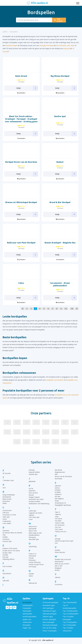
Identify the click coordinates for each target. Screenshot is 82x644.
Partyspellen (27, 610)
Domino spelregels (49, 621)
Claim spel (6, 519)
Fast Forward (7, 569)
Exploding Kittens (8, 562)
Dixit (4, 537)
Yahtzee (58, 580)
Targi (57, 519)
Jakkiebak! (32, 484)
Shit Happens (59, 501)
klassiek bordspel (11, 45)
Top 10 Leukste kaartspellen (68, 620)
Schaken (58, 493)
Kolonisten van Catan (36, 502)
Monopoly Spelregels (50, 627)
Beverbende (7, 499)
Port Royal (32, 569)
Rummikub (58, 481)
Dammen (6, 533)
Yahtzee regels (48, 618)
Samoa (57, 490)
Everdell (5, 557)
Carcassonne (7, 513)
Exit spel (5, 560)
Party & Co (33, 556)
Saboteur (58, 488)
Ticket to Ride (60, 525)
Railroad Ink (33, 586)
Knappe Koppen (34, 500)
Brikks (5, 506)
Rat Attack (58, 473)
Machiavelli (33, 531)
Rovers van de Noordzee (63, 479)
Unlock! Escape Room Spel (64, 543)
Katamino (32, 493)
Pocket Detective (35, 565)
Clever (5, 522)
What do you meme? (62, 566)
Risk (56, 477)
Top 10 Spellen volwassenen (68, 631)
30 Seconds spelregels (50, 605)
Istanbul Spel (33, 477)
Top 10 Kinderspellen (70, 613)
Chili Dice (6, 515)
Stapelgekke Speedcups (63, 508)
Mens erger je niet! (35, 536)
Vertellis (57, 553)
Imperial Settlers (34, 475)
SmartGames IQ (60, 505)
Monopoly (32, 540)
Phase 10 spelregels (49, 632)
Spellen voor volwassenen (27, 622)
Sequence (58, 497)
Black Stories (7, 502)
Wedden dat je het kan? (63, 562)
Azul (4, 490)
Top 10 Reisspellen (69, 627)
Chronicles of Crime (9, 517)
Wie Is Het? (59, 568)
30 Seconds (7, 476)
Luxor (31, 522)
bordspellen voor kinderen (55, 383)
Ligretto (31, 518)
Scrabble (58, 495)
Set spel (57, 499)
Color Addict (7, 526)
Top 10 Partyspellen (70, 624)
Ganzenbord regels (49, 613)
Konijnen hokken (34, 504)
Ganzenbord (7, 576)
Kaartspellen (27, 613)
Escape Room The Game (11, 553)
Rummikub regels (49, 608)
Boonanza (6, 504)
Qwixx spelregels (48, 624)
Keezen (31, 498)
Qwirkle (31, 576)
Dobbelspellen (28, 608)
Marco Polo (33, 533)
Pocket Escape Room (36, 567)
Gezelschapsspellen (29, 618)
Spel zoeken (59, 20)
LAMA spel (32, 513)
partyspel (66, 48)
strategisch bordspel (46, 45)
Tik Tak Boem (60, 528)
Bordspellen (27, 605)
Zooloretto (59, 587)
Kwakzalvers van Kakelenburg (39, 506)
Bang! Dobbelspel (9, 497)
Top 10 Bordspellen (69, 605)
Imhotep (32, 473)
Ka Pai (31, 491)
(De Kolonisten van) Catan (65, 45)
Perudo (31, 561)
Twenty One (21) (61, 534)
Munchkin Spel (34, 542)
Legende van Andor (35, 515)
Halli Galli (6, 583)
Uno (56, 546)
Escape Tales (7, 555)
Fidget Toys (27, 629)
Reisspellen (26, 627)
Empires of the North (10, 551)
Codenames (7, 524)
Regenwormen (60, 475)
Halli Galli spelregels (49, 616)
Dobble (5, 540)
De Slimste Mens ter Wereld (12, 535)
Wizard (57, 573)
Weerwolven (59, 564)
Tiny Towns (59, 532)
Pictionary (32, 563)
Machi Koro (33, 529)
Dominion (6, 542)
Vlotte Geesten (60, 555)
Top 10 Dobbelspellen (70, 616)
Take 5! (57, 515)
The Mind (58, 523)
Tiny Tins (58, 530)
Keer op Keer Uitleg (49, 629)
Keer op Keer (33, 495)
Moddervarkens (34, 538)
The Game (58, 521)
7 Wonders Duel (8, 483)
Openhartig (33, 549)
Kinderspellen (27, 616)
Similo (57, 503)
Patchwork (32, 558)
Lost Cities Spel (34, 520)
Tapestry (58, 517)
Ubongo (58, 541)
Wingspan (58, 571)
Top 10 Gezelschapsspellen (69, 609)
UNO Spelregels (48, 610)
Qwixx (31, 578)
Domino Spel (7, 544)
